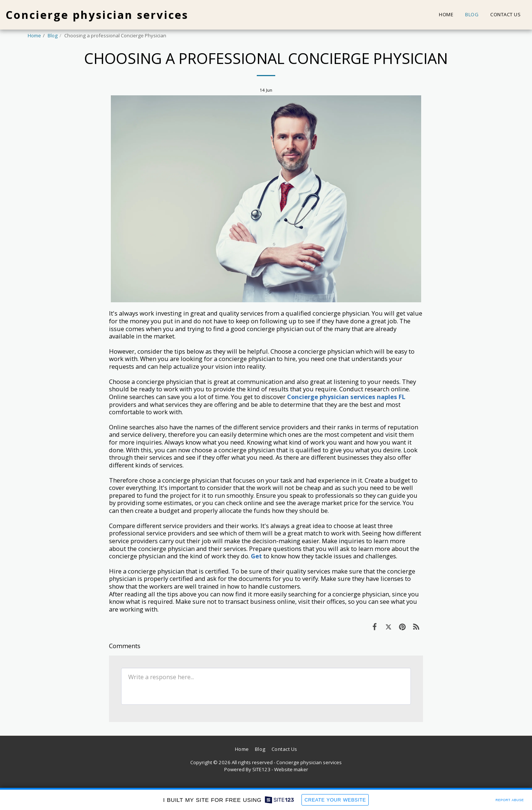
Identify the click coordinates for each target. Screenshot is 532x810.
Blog (53, 35)
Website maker (291, 769)
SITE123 (261, 769)
